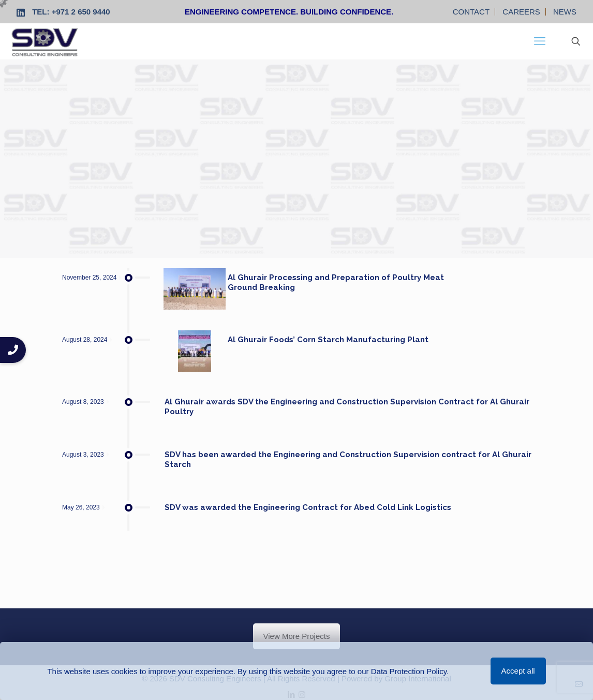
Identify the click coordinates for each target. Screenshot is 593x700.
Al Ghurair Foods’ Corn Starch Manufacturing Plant (328, 340)
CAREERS (521, 12)
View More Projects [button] (297, 636)
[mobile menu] (540, 41)
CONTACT (471, 12)
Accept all (518, 671)
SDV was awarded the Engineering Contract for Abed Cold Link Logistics (308, 507)
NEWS (565, 12)
